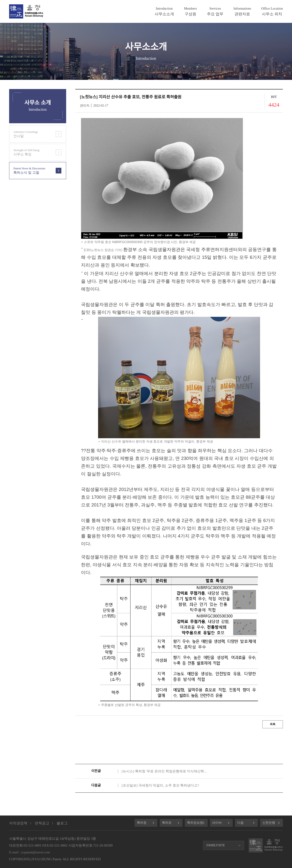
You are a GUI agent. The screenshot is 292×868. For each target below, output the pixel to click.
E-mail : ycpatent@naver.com (30, 852)
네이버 (217, 823)
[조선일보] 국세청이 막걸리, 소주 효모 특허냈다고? (160, 785)
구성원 (191, 11)
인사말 (31, 134)
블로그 (62, 823)
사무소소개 (164, 11)
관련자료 (242, 11)
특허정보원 (195, 823)
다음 (240, 823)
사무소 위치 (272, 11)
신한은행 (269, 823)
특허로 (167, 823)
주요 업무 (215, 11)
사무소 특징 (31, 152)
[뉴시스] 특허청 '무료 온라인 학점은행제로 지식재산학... (164, 771)
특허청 (142, 823)
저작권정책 (18, 823)
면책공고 (42, 823)
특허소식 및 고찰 (31, 170)
